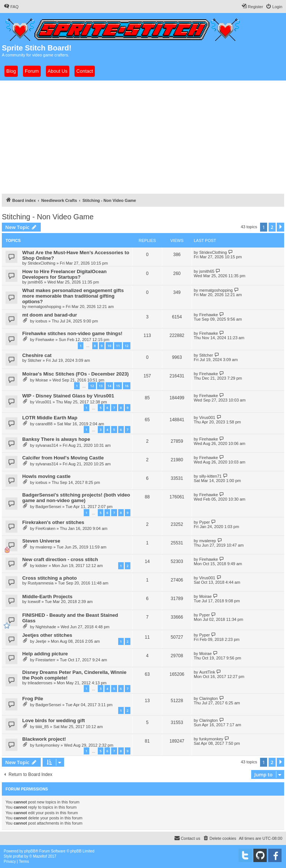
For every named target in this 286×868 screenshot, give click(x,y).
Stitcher (35, 360)
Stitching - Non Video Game (48, 217)
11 (118, 346)
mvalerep (44, 547)
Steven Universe (41, 541)
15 (118, 386)
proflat (18, 856)
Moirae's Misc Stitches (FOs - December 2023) (76, 374)
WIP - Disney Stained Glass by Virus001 (68, 396)
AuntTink (207, 672)
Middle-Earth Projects (47, 597)
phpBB (30, 851)
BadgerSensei (48, 507)
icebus (41, 321)
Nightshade (46, 627)
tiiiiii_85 (42, 727)
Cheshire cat (37, 355)
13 (101, 386)
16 (127, 386)
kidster (41, 566)
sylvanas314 (47, 445)
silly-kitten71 (211, 476)
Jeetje (41, 641)
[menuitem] (11, 7)
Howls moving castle (46, 476)
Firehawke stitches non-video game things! (72, 333)
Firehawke (209, 315)
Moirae (42, 380)
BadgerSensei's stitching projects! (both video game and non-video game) (76, 498)
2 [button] (272, 227)
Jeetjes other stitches (47, 635)
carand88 (44, 424)
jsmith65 (35, 282)
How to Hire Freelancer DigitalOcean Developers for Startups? (64, 274)
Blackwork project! (44, 739)
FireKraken (46, 528)
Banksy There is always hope (56, 439)
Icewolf (34, 602)
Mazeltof (40, 856)
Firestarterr (46, 660)
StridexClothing (42, 263)
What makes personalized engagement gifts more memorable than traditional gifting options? (73, 296)
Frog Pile (33, 699)
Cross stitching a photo (49, 578)
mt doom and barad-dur (50, 315)
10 (109, 346)
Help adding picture (45, 654)
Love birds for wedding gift (54, 720)
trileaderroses (40, 683)
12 (127, 346)
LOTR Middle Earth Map (50, 418)
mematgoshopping (45, 307)
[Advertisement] (143, 136)
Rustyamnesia (41, 583)
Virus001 (44, 402)
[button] (280, 227)
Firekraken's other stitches (53, 522)
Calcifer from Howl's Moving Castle (63, 458)
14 (109, 386)
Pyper (205, 522)
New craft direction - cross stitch (60, 559)
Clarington (209, 698)
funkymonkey (48, 745)
